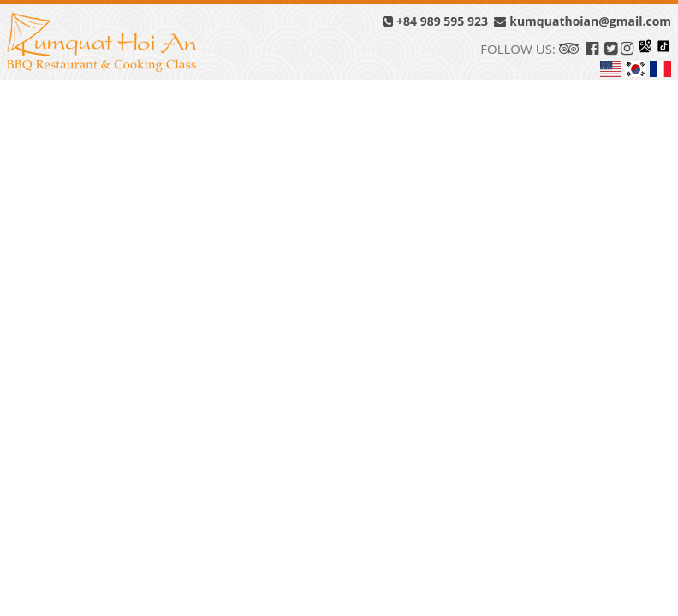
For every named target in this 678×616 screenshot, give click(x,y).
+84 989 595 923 (435, 21)
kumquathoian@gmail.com (583, 21)
